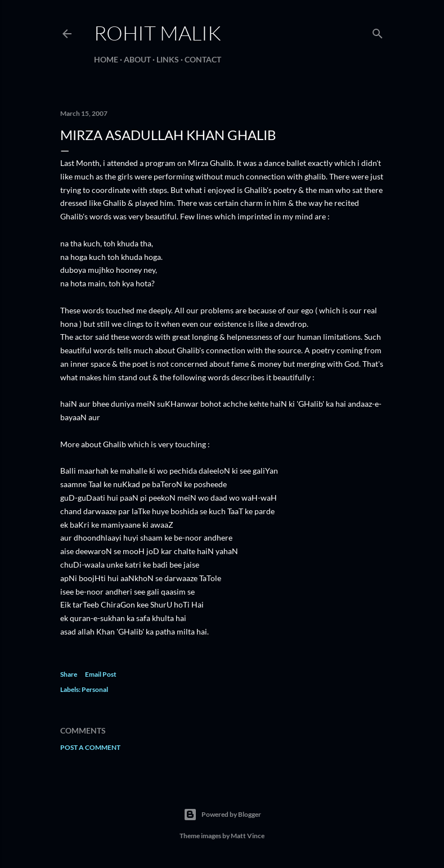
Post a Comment (90, 747)
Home (106, 59)
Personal (95, 689)
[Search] (378, 31)
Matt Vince (248, 836)
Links (168, 59)
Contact (203, 59)
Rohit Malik (158, 33)
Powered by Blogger (222, 815)
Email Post (101, 674)
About (137, 59)
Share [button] (69, 674)
